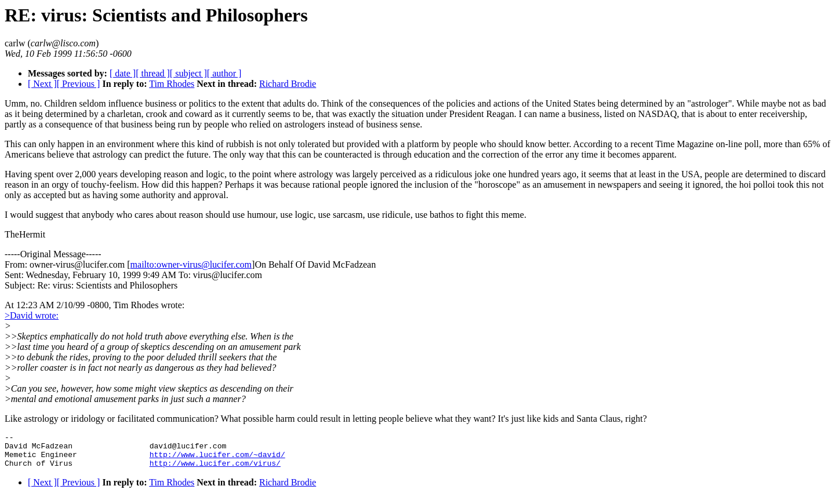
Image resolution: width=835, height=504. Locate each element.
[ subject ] (188, 73)
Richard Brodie (288, 84)
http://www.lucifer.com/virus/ (215, 470)
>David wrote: (32, 315)
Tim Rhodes (172, 84)
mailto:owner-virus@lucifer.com (191, 264)
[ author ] (224, 73)
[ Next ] (42, 84)
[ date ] (123, 73)
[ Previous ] (79, 84)
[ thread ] (153, 73)
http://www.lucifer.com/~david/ (217, 459)
